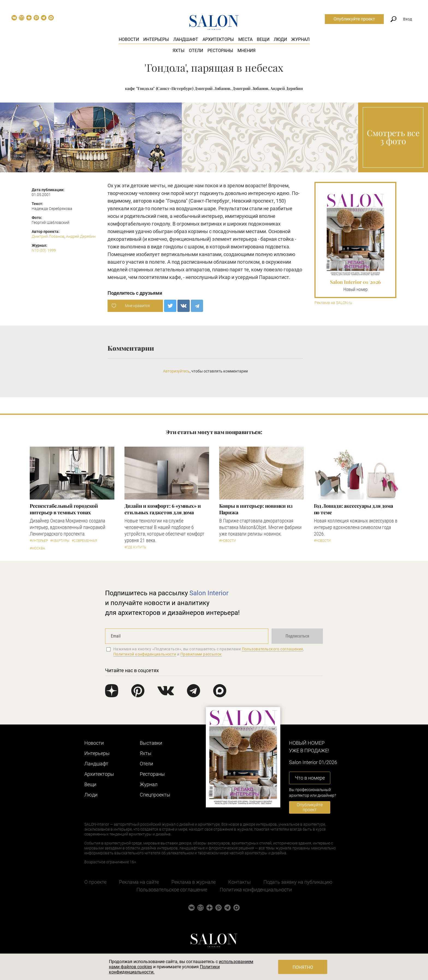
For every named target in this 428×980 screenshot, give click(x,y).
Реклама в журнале (194, 882)
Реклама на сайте (139, 882)
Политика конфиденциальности (256, 890)
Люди (280, 39)
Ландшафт (186, 39)
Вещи (263, 39)
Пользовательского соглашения (273, 649)
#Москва (37, 548)
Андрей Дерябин (81, 236)
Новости (129, 39)
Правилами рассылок (201, 654)
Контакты (240, 882)
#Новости (228, 541)
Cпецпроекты (155, 795)
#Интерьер (39, 541)
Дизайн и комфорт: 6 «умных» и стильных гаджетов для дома (163, 509)
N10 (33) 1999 (44, 250)
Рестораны (220, 51)
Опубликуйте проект (354, 19)
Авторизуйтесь (176, 371)
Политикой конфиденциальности (145, 654)
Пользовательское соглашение (172, 890)
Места (245, 39)
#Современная (84, 541)
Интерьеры (156, 39)
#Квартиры (60, 541)
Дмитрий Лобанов (48, 236)
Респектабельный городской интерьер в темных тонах (64, 509)
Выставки (151, 743)
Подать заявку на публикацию (298, 882)
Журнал (300, 39)
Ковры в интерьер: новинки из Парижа (256, 509)
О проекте (95, 882)
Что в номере (310, 778)
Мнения (246, 51)
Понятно (303, 967)
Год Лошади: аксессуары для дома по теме (353, 509)
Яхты (179, 51)
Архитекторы (218, 39)
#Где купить (135, 547)
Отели (196, 51)
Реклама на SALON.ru (333, 303)
